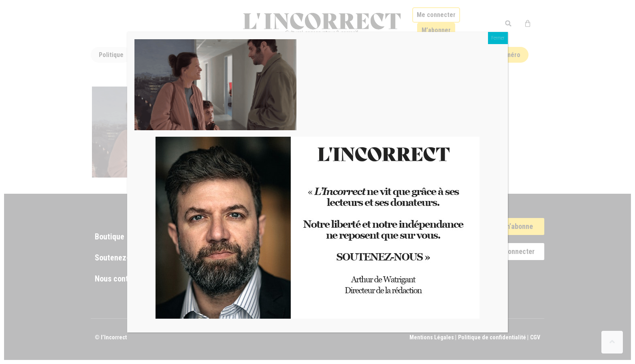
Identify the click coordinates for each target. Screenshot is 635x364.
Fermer (498, 38)
